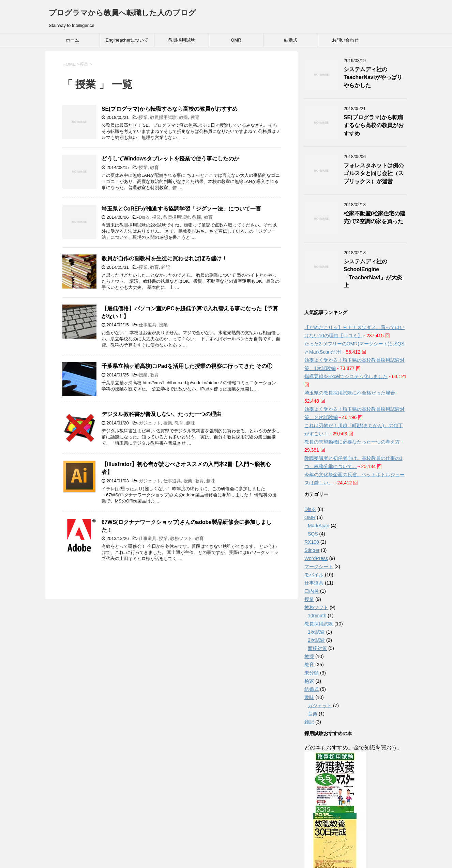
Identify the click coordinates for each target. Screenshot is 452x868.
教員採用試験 (182, 40)
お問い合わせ (345, 40)
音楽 (313, 714)
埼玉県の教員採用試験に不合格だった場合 (350, 393)
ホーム (72, 40)
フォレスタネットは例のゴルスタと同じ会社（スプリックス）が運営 (374, 173)
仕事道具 (148, 325)
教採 (183, 117)
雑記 (166, 267)
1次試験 (316, 632)
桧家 (309, 681)
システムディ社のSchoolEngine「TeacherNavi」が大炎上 (373, 273)
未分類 (312, 673)
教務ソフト (181, 538)
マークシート (319, 567)
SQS (313, 534)
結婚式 (291, 40)
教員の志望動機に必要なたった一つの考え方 (352, 442)
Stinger (312, 550)
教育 (195, 117)
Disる (144, 217)
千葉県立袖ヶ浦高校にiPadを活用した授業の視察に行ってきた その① (187, 366)
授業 (143, 117)
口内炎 (312, 591)
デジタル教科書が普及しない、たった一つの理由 (162, 414)
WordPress (316, 558)
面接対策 (317, 648)
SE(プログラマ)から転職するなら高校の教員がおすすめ (170, 109)
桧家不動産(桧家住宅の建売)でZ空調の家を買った (374, 217)
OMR (236, 40)
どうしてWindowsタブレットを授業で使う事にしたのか (170, 159)
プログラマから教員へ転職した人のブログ (122, 13)
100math (317, 616)
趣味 (191, 423)
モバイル (314, 575)
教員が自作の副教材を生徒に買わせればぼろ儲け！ (164, 258)
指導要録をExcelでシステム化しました (346, 376)
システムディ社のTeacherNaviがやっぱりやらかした (373, 77)
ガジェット (150, 423)
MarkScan (319, 526)
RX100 (312, 542)
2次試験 (316, 640)
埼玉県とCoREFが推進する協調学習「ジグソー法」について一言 (181, 209)
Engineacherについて (127, 40)
